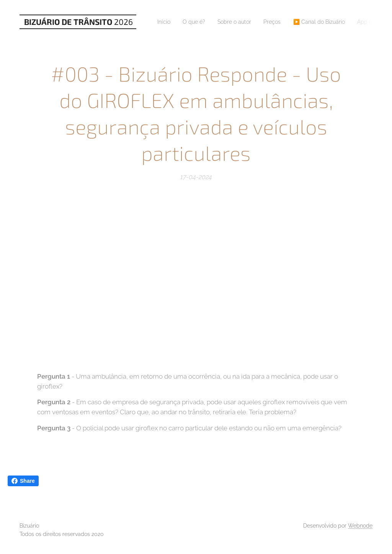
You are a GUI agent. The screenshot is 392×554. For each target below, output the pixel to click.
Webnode (360, 526)
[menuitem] (167, 22)
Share (23, 481)
